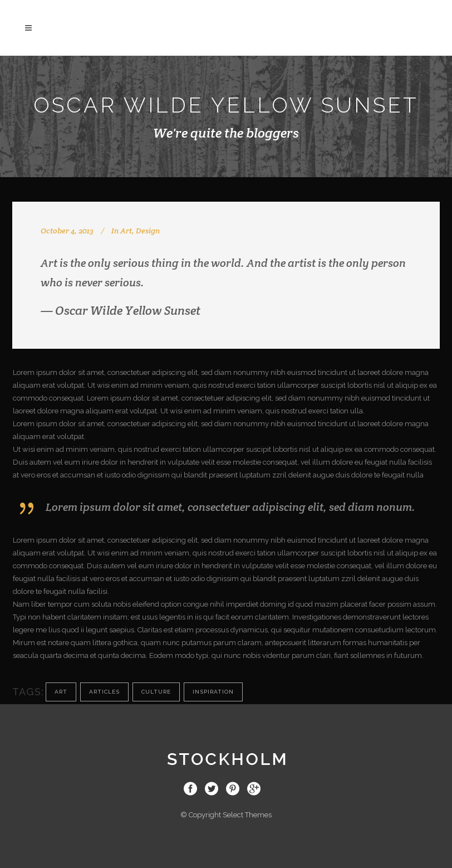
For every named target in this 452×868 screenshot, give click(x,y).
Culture (156, 692)
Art (126, 231)
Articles (104, 692)
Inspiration (213, 692)
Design (148, 231)
